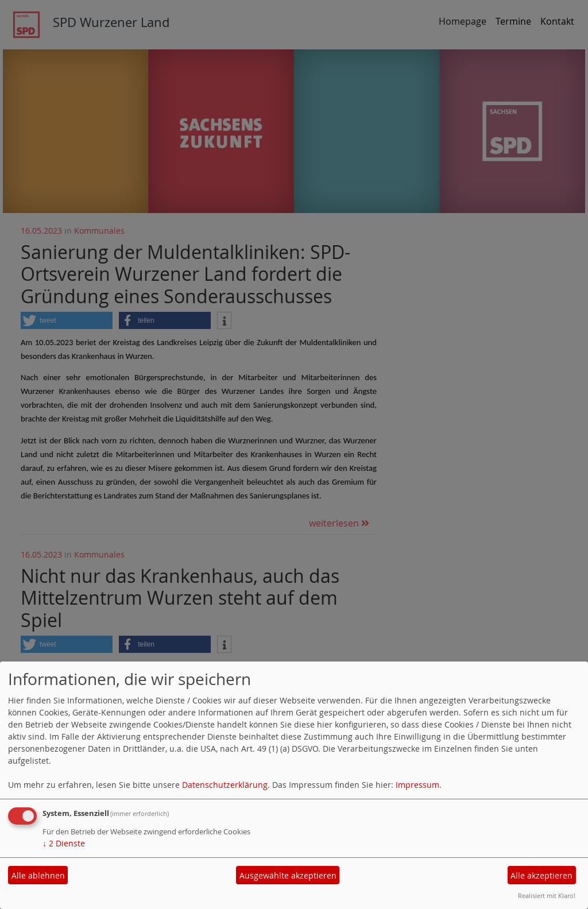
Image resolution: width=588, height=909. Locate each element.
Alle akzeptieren (541, 875)
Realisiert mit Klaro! (547, 896)
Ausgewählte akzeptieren (288, 875)
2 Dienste (64, 843)
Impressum (417, 785)
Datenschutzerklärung (225, 785)
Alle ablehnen (38, 875)
